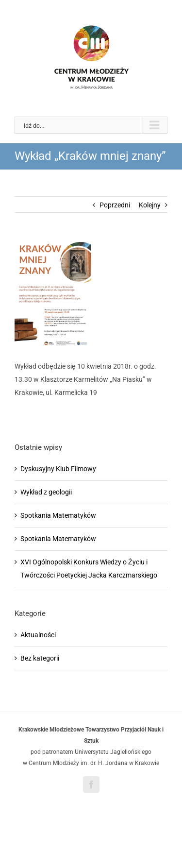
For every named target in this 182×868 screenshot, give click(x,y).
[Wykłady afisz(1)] (91, 294)
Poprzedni (115, 205)
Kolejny (150, 205)
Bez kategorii (40, 658)
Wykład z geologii (46, 492)
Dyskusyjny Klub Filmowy (58, 469)
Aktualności (38, 635)
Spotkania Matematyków (58, 515)
